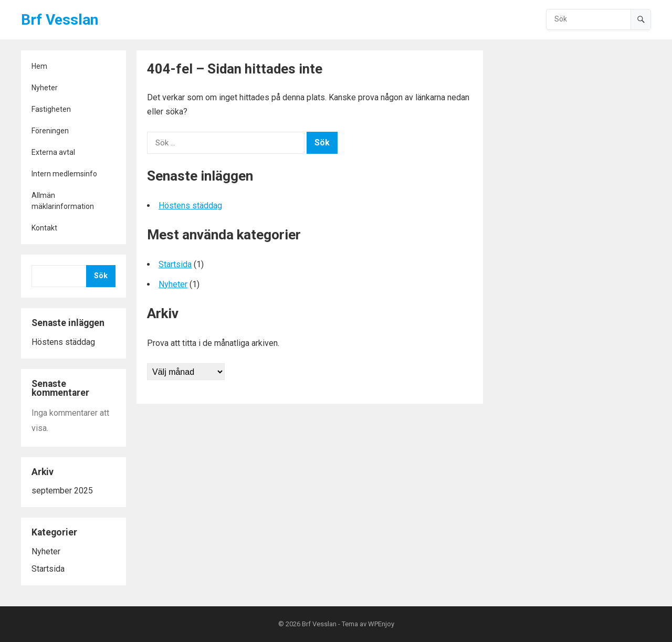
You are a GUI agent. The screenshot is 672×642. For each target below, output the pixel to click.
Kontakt (44, 228)
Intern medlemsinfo (64, 174)
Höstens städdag (63, 342)
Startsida (48, 569)
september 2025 (62, 491)
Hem (39, 66)
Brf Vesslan (60, 20)
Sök (101, 276)
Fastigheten (51, 109)
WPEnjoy (381, 624)
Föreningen (50, 131)
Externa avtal (53, 152)
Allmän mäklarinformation (63, 201)
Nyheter (45, 88)
